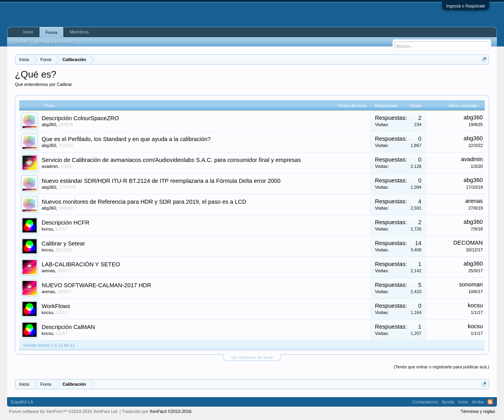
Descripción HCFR (66, 223)
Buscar (21, 42)
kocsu (47, 229)
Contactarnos (425, 402)
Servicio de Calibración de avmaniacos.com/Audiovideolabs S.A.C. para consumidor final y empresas (171, 160)
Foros (51, 32)
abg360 (49, 125)
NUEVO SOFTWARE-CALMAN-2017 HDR (96, 285)
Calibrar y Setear (63, 243)
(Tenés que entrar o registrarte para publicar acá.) (441, 367)
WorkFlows (56, 306)
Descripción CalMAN (68, 327)
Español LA (22, 402)
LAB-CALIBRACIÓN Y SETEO (81, 264)
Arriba (478, 402)
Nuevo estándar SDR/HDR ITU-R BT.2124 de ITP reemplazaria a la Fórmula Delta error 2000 (161, 181)
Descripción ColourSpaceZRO (80, 118)
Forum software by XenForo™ (64, 411)
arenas (474, 201)
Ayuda (448, 402)
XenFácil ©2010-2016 (171, 411)
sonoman (471, 284)
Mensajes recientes (54, 42)
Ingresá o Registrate (466, 6)
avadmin (50, 166)
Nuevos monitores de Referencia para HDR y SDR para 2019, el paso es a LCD (144, 202)
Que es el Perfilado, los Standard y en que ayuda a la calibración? (126, 139)
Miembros (79, 32)
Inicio (28, 32)
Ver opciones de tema (252, 357)
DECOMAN (468, 243)
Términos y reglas (478, 411)
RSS (490, 402)
